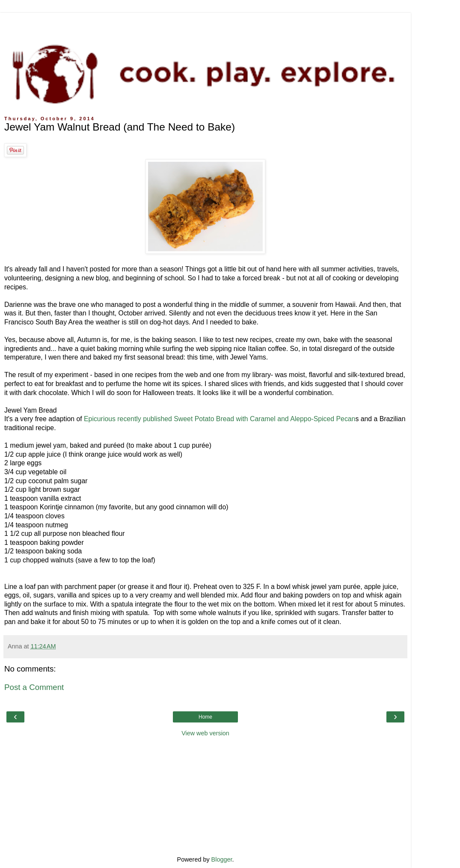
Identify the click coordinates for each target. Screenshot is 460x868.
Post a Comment (34, 687)
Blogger (222, 859)
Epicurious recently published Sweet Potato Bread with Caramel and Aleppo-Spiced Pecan (220, 419)
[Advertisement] (205, 24)
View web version (205, 733)
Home (205, 717)
